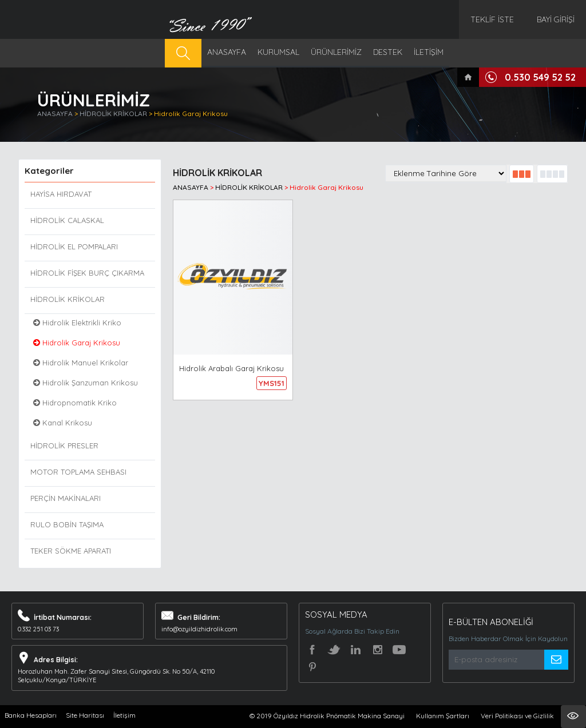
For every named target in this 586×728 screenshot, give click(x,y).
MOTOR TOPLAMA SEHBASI (78, 472)
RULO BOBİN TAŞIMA (67, 524)
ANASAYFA (227, 52)
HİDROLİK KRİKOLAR (114, 114)
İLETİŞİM (429, 52)
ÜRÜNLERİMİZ (336, 52)
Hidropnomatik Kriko (75, 403)
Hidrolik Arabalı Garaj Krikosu (231, 368)
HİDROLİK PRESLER (64, 445)
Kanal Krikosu (63, 423)
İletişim (124, 715)
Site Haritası (85, 715)
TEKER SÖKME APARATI (71, 551)
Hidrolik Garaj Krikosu (191, 114)
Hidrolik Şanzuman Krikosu (86, 383)
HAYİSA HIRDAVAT (61, 194)
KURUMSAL (278, 52)
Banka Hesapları (31, 715)
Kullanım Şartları (443, 716)
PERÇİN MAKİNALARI (66, 498)
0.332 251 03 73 (38, 629)
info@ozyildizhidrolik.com (199, 629)
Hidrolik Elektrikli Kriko (77, 323)
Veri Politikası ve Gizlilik (517, 716)
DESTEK (388, 52)
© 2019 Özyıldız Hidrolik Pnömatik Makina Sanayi (327, 716)
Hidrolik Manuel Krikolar (81, 363)
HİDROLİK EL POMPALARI (74, 246)
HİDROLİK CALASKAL (67, 220)
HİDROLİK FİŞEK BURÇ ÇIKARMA (87, 273)
